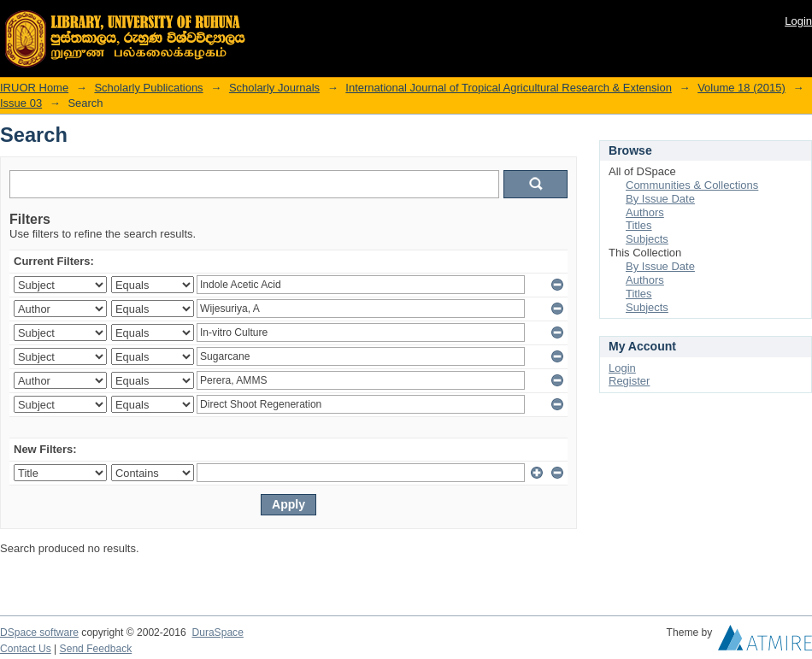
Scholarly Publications (148, 88)
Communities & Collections (692, 185)
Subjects (647, 239)
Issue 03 (21, 103)
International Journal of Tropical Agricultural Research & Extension (509, 88)
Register (629, 381)
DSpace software (39, 633)
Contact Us (26, 649)
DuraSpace (217, 633)
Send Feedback (96, 649)
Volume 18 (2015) (741, 88)
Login (798, 21)
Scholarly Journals (274, 88)
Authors (645, 212)
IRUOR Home (34, 88)
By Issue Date (660, 199)
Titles (639, 225)
